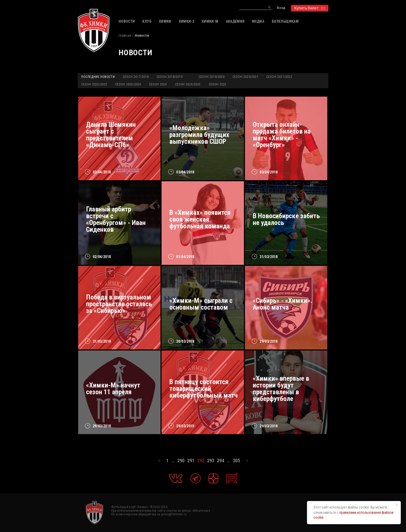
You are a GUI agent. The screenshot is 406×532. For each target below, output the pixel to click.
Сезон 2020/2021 (245, 77)
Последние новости (98, 77)
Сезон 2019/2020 (211, 77)
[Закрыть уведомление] (397, 505)
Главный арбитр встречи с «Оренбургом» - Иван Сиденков (116, 219)
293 (211, 461)
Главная (125, 35)
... (173, 461)
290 (181, 461)
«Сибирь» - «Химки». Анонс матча (282, 304)
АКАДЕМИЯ (235, 21)
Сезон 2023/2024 (128, 84)
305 (236, 461)
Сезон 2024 (158, 84)
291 (191, 461)
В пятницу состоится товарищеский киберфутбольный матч (204, 389)
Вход (281, 8)
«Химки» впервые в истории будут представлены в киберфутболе (281, 389)
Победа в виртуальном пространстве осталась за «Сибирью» (119, 304)
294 (221, 461)
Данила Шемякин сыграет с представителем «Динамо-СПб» (111, 135)
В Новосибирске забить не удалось (286, 219)
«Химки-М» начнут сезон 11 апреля (113, 389)
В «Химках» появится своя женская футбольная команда (200, 219)
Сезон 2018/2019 (170, 77)
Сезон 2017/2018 (136, 77)
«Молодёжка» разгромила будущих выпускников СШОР (199, 135)
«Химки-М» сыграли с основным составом (201, 304)
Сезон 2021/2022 (279, 77)
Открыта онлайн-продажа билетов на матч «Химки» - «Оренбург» (282, 135)
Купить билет (310, 8)
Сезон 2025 (218, 84)
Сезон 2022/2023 (94, 84)
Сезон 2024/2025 (188, 84)
